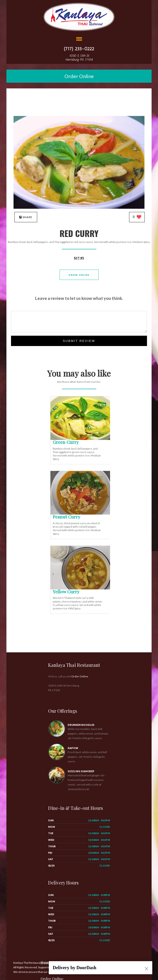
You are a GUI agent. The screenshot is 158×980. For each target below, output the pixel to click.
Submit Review (79, 341)
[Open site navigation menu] (79, 39)
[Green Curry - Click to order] (81, 439)
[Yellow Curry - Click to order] (81, 588)
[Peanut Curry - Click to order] (81, 514)
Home (46, 963)
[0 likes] (137, 217)
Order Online (79, 76)
